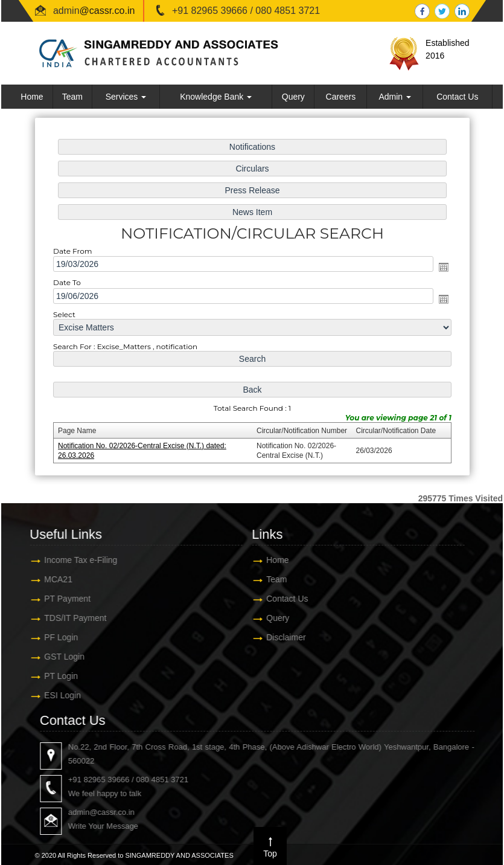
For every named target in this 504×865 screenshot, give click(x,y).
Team (72, 97)
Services (126, 97)
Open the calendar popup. (438, 268)
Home (32, 97)
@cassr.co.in (107, 11)
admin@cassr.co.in (442, 812)
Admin (395, 97)
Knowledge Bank (216, 97)
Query (293, 97)
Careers (341, 97)
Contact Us (457, 97)
